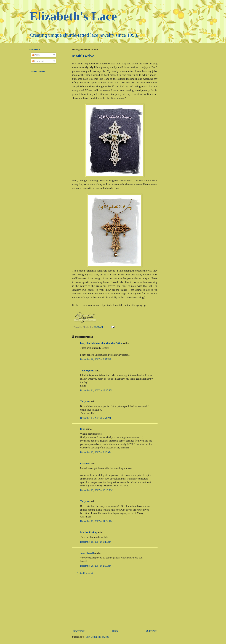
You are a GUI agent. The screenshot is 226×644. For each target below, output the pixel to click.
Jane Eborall (87, 553)
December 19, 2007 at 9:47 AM (96, 542)
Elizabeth (85, 464)
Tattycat (85, 402)
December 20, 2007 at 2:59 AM (96, 566)
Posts (36, 55)
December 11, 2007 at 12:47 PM (96, 390)
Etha (83, 429)
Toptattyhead (87, 371)
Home (115, 631)
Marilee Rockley (89, 532)
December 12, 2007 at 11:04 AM (96, 521)
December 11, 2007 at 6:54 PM (96, 418)
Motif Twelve (83, 56)
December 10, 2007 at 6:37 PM (96, 359)
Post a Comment (85, 573)
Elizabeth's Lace (73, 16)
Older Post (151, 631)
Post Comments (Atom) (98, 637)
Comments (38, 61)
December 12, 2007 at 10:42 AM (96, 490)
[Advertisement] (115, 602)
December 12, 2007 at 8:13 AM (96, 452)
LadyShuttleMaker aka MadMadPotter (101, 343)
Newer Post (79, 631)
